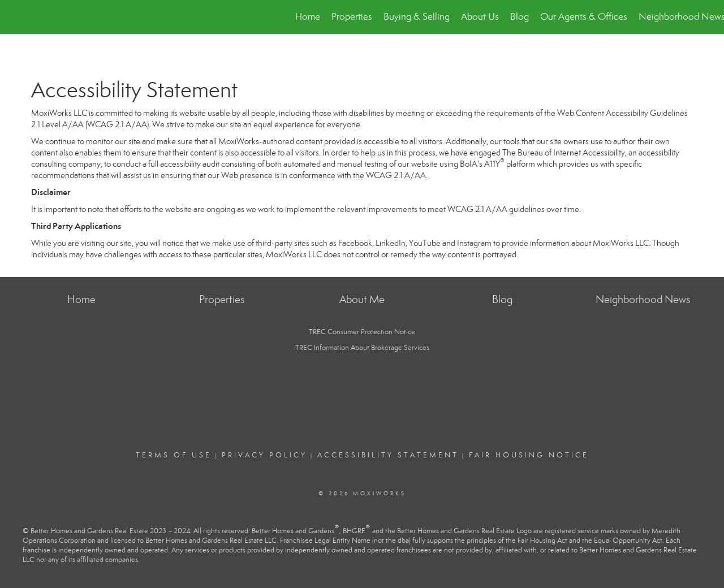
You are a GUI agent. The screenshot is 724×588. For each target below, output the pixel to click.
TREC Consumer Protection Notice (362, 332)
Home (308, 17)
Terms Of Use (174, 455)
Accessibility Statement (388, 455)
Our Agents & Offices (584, 17)
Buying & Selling (417, 17)
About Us (480, 17)
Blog (520, 17)
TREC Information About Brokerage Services (362, 348)
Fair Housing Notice (529, 455)
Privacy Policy (264, 455)
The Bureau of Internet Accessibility (564, 153)
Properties (352, 17)
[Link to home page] (14, 17)
